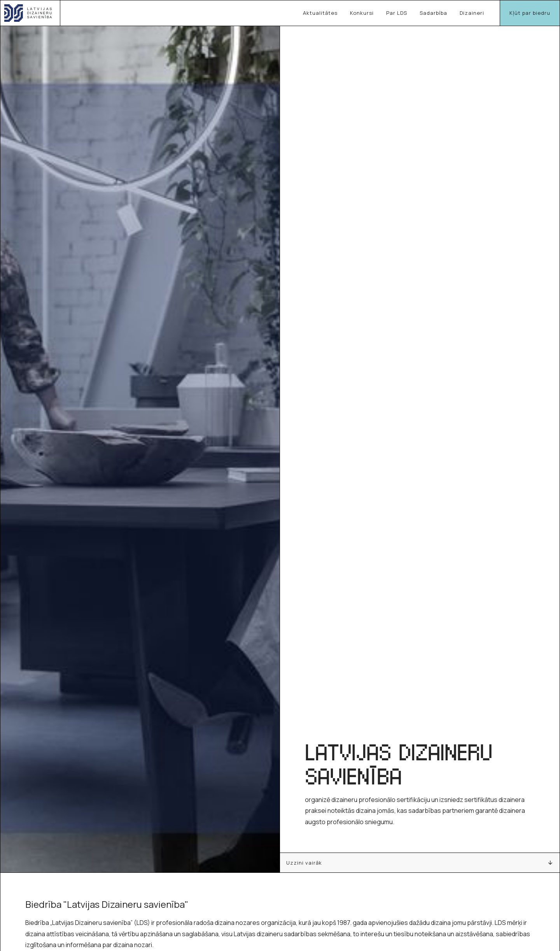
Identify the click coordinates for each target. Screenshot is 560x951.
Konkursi (362, 13)
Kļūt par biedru (530, 13)
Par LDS (397, 13)
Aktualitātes (320, 13)
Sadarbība (433, 13)
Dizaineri (472, 13)
